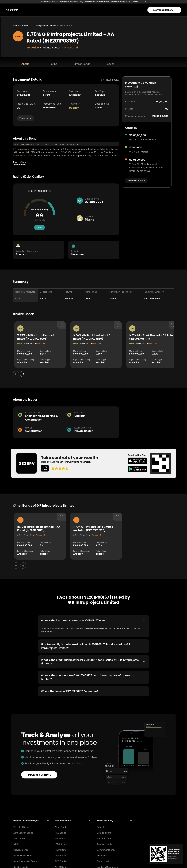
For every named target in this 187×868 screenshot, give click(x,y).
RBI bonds (102, 855)
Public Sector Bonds (23, 855)
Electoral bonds (104, 838)
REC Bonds (60, 832)
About (25, 64)
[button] (31, 820)
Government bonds (106, 849)
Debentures (102, 826)
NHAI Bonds (61, 826)
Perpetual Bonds (22, 826)
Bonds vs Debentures (107, 866)
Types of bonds (104, 843)
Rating (53, 64)
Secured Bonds (21, 849)
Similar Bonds (82, 64)
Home (16, 26)
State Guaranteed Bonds (25, 860)
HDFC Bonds (61, 849)
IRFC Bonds (61, 855)
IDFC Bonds (61, 843)
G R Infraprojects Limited (44, 26)
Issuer (110, 64)
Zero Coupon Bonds (23, 832)
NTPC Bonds (61, 866)
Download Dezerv (164, 10)
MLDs (16, 843)
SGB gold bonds (105, 832)
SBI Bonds (60, 838)
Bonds (25, 26)
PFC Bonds (60, 860)
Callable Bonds (21, 866)
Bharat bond (103, 860)
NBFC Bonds (20, 838)
